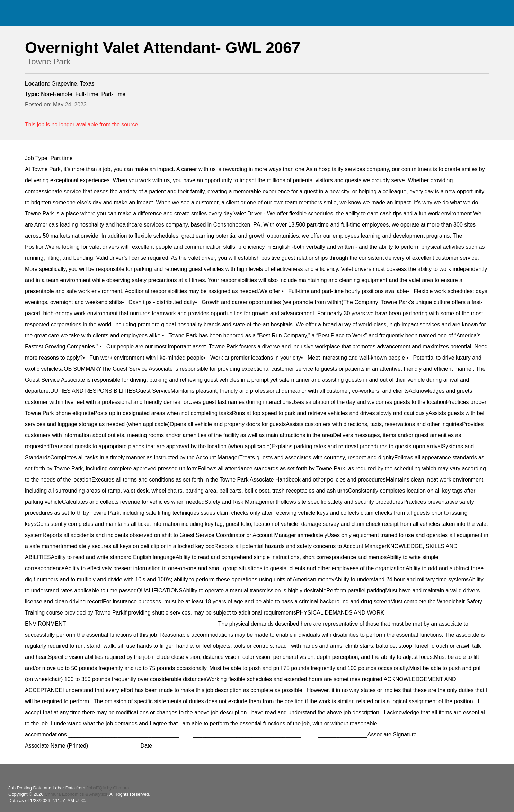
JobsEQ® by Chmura (108, 788)
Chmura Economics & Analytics (76, 794)
